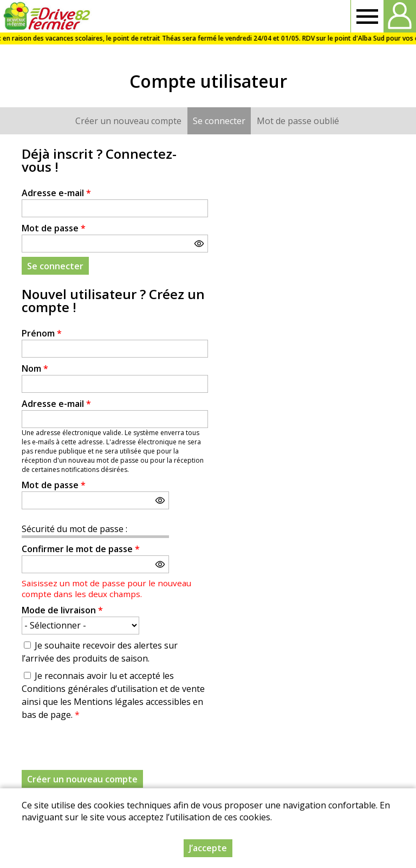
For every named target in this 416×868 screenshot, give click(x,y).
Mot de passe (54, 228)
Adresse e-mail (56, 193)
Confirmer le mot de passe (81, 549)
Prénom (42, 333)
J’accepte (208, 848)
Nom (35, 368)
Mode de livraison (62, 610)
